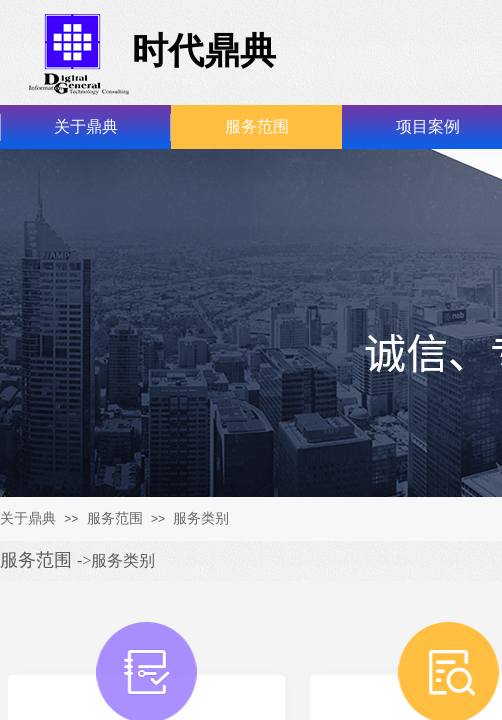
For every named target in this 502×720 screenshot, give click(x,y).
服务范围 (257, 126)
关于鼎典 (86, 126)
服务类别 (201, 518)
